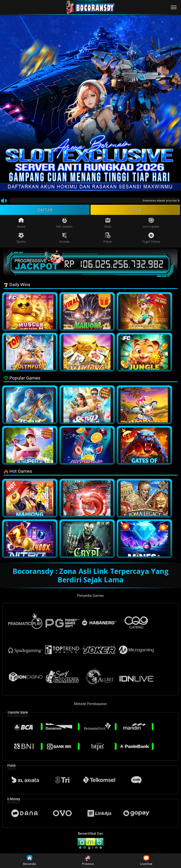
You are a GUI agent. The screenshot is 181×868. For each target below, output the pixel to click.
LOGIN (135, 210)
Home (21, 224)
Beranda (29, 861)
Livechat (146, 861)
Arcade (65, 239)
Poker (108, 239)
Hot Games (64, 224)
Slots (108, 224)
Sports (21, 239)
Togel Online (151, 239)
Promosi (88, 861)
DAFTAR (45, 210)
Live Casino (151, 224)
